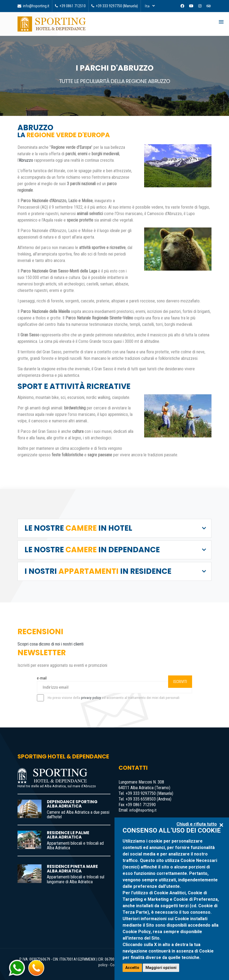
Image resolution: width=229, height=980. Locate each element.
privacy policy (91, 698)
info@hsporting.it (143, 810)
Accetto (132, 968)
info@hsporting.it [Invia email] (33, 6)
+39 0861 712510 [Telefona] (70, 6)
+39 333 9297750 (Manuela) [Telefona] (115, 6)
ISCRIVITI (180, 682)
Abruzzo (26, 160)
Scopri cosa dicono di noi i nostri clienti (51, 644)
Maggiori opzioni (161, 968)
